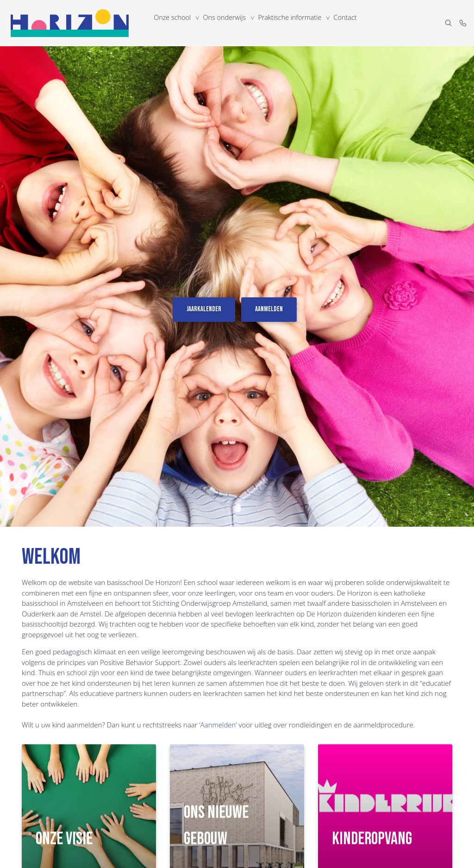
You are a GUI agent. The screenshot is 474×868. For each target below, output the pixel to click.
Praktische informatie (293, 23)
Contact (350, 23)
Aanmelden (269, 309)
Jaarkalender (204, 309)
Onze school (173, 23)
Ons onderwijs (227, 23)
